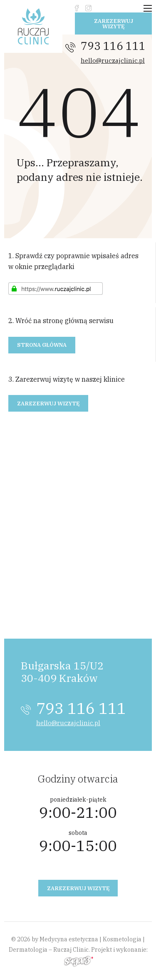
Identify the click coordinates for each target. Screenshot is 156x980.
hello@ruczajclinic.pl (113, 60)
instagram (88, 8)
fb (77, 8)
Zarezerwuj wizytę (114, 24)
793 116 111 (113, 46)
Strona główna (42, 345)
